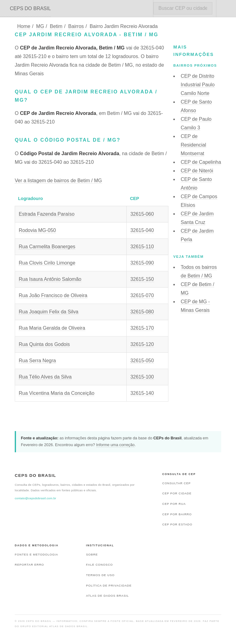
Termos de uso (100, 575)
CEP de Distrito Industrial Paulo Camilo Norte (198, 85)
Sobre (92, 554)
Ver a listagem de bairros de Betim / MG (58, 181)
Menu (226, 9)
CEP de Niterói (197, 171)
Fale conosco (99, 565)
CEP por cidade (177, 493)
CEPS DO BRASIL (30, 8)
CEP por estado (177, 524)
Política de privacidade (109, 585)
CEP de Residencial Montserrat (193, 145)
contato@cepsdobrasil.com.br (35, 498)
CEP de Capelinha (201, 162)
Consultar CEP (177, 483)
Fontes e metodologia (36, 554)
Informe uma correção (115, 445)
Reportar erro (29, 565)
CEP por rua (174, 504)
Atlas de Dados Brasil (107, 596)
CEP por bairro (177, 514)
